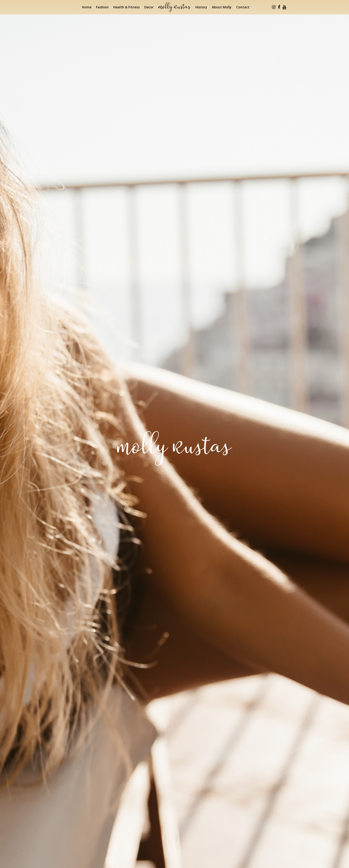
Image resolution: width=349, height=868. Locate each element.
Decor (149, 7)
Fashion (102, 7)
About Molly (222, 7)
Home (87, 7)
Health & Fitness (126, 7)
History (201, 7)
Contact (243, 7)
